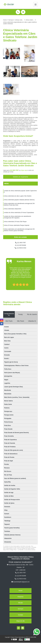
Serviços (21, 609)
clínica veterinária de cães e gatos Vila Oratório (18, 196)
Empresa (20, 597)
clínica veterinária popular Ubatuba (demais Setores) (19, 200)
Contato (21, 615)
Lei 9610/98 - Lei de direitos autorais (26, 550)
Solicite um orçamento (20, 177)
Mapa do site (20, 621)
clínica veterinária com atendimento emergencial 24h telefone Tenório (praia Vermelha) (19, 230)
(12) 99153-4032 (20, 248)
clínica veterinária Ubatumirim (13, 209)
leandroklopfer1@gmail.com (20, 582)
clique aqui (24, 170)
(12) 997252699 (20, 245)
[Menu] (36, 4)
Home (20, 591)
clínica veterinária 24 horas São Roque (15, 222)
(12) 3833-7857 (14, 170)
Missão (20, 603)
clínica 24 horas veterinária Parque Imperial (17, 225)
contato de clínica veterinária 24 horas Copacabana (19, 213)
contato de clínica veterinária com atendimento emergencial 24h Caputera (17, 217)
